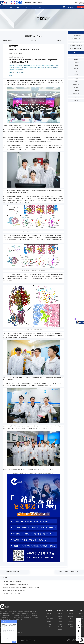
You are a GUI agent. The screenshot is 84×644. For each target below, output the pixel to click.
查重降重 (76, 69)
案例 (18, 7)
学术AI (25, 7)
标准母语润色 (76, 81)
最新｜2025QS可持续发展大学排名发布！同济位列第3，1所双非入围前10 (76, 45)
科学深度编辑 (76, 78)
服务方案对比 (76, 84)
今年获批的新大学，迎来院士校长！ (12, 594)
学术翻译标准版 (76, 94)
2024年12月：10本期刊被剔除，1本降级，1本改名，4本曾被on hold (76, 42)
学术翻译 (76, 56)
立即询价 (81, 7)
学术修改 (76, 65)
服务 (11, 7)
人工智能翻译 (76, 91)
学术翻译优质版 (76, 97)
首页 (4, 7)
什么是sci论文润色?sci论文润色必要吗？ (76, 36)
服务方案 (76, 100)
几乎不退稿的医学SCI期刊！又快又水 (76, 39)
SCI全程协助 (76, 62)
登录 (76, 3)
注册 (81, 3)
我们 (32, 7)
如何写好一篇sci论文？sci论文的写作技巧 (76, 48)
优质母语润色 (76, 75)
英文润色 (76, 59)
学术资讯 (40, 7)
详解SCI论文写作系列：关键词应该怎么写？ (14, 591)
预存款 (76, 72)
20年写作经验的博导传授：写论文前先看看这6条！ (16, 585)
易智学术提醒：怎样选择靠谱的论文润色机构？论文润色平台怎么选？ (21, 588)
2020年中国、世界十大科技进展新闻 (12, 582)
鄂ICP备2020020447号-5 (37, 640)
